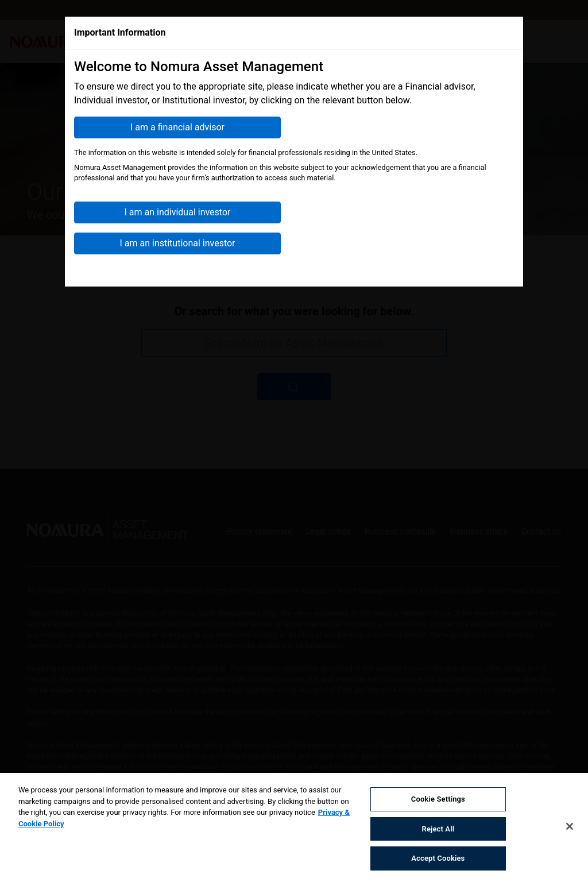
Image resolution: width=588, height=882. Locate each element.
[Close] (570, 827)
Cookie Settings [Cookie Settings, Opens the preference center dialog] (438, 800)
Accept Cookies (438, 860)
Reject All (438, 830)
